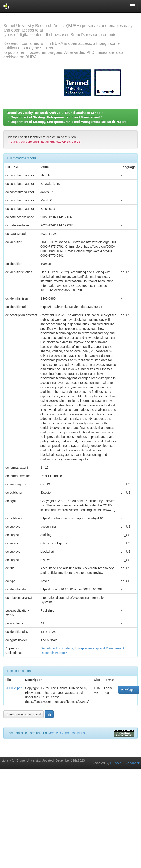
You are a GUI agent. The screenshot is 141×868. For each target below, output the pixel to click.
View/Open (129, 690)
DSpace (116, 763)
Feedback (133, 763)
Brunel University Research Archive (34, 113)
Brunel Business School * (84, 113)
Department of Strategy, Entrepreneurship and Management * (56, 117)
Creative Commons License (67, 733)
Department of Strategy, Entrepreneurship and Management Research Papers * (70, 122)
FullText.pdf (13, 688)
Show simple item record (23, 714)
